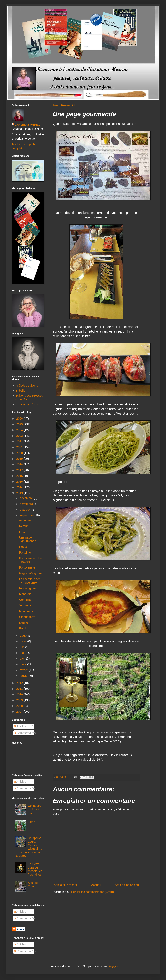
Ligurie (24, 623)
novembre (27, 504)
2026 (20, 419)
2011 (20, 689)
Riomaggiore (27, 588)
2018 (20, 464)
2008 (20, 706)
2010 (20, 694)
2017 (20, 470)
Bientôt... (25, 628)
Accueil (96, 885)
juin (23, 647)
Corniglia (25, 600)
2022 (20, 441)
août (23, 636)
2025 (20, 424)
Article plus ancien (127, 885)
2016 (20, 476)
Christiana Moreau (27, 125)
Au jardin (25, 520)
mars (24, 664)
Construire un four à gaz (35, 809)
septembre (27, 515)
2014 (20, 487)
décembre (27, 498)
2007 (20, 712)
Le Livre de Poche (27, 404)
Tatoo (32, 822)
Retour (24, 526)
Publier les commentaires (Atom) (93, 892)
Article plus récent (65, 885)
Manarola (25, 594)
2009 (20, 700)
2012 (20, 683)
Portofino (25, 552)
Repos (23, 547)
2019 (20, 459)
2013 (20, 493)
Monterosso (27, 611)
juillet (24, 641)
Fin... (22, 532)
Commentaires (25, 733)
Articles (20, 726)
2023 (20, 436)
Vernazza (25, 605)
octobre (25, 510)
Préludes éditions (27, 386)
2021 (20, 447)
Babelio (20, 391)
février (24, 670)
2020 (20, 453)
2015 (20, 482)
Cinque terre (27, 617)
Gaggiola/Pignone (31, 573)
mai (23, 653)
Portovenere (27, 567)
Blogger (113, 966)
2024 (20, 430)
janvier (25, 676)
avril (23, 659)
